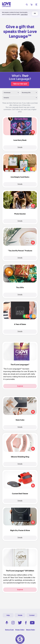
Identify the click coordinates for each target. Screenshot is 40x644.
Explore (20, 386)
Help (8, 615)
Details (20, 148)
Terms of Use (9, 630)
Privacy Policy (20, 630)
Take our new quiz (20, 84)
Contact (32, 615)
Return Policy (31, 630)
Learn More (24, 14)
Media (20, 615)
